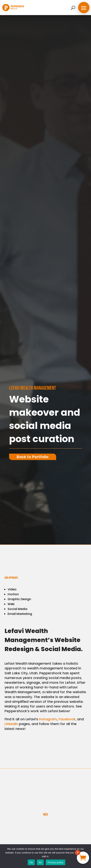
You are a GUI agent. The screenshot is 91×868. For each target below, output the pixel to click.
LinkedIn (11, 724)
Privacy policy (55, 862)
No (40, 862)
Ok (31, 862)
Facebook (67, 719)
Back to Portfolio (33, 457)
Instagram (48, 719)
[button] (84, 8)
